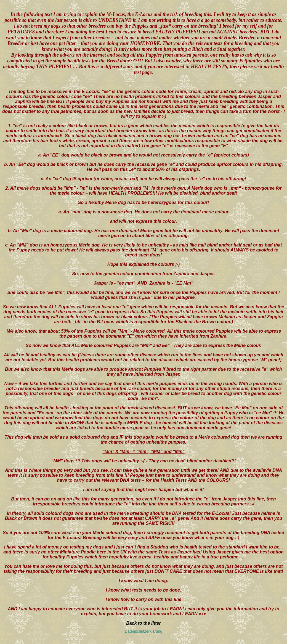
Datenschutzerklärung (143, 631)
